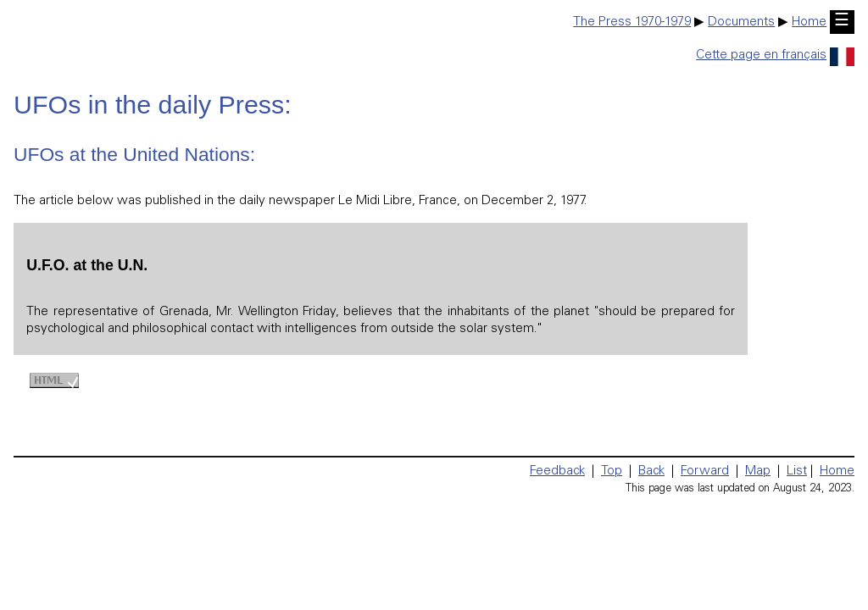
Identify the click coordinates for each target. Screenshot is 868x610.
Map (758, 471)
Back (651, 471)
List (797, 471)
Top (612, 471)
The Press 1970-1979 (632, 22)
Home (809, 22)
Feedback (557, 471)
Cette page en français (775, 55)
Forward (705, 471)
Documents (741, 22)
